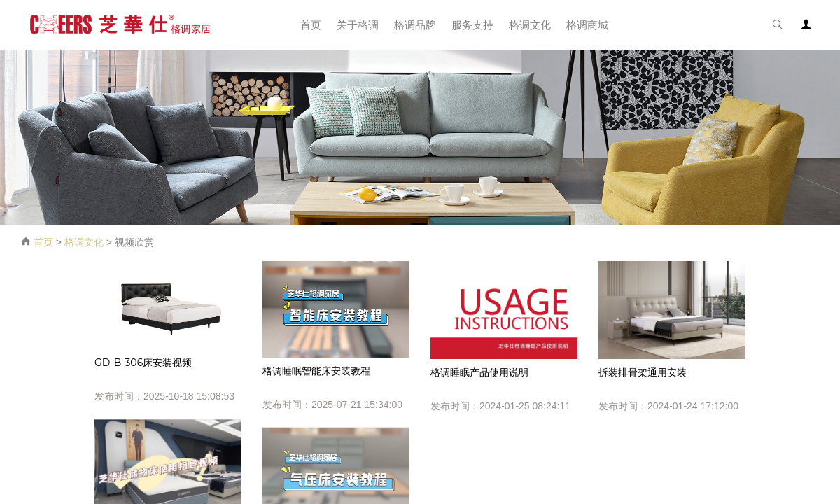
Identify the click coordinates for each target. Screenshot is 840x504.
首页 (43, 242)
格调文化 (84, 242)
